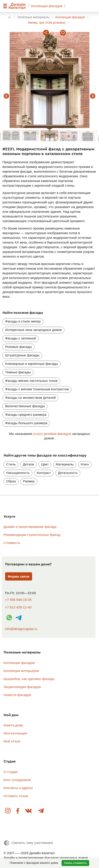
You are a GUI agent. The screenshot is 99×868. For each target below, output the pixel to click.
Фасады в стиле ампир (23, 321)
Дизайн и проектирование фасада (30, 527)
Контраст (44, 473)
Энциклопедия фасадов (22, 687)
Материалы (65, 464)
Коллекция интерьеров (21, 671)
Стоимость (12, 543)
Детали (28, 464)
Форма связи (19, 576)
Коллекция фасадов (47, 6)
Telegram (41, 811)
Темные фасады (18, 372)
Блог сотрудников (17, 780)
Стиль (11, 464)
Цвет (45, 464)
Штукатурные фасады (22, 355)
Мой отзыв (12, 741)
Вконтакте (29, 811)
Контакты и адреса (18, 788)
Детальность (68, 473)
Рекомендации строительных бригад (32, 535)
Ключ (85, 464)
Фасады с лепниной (21, 338)
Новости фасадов (17, 695)
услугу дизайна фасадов (52, 434)
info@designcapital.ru (21, 629)
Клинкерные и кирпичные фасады (32, 364)
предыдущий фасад (6, 96)
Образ (11, 481)
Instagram (8, 811)
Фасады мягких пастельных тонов (31, 381)
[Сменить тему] (28, 843)
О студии (11, 772)
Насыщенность (18, 473)
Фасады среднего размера (26, 414)
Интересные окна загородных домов (33, 330)
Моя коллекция (15, 733)
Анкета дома (13, 725)
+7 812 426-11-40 (18, 607)
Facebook (18, 811)
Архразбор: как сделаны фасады (29, 679)
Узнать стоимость (75, 863)
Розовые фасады (19, 347)
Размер (29, 481)
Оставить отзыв (16, 796)
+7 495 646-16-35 (18, 600)
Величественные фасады (25, 406)
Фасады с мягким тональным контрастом (37, 389)
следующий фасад (93, 96)
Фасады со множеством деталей (30, 398)
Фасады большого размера (26, 423)
